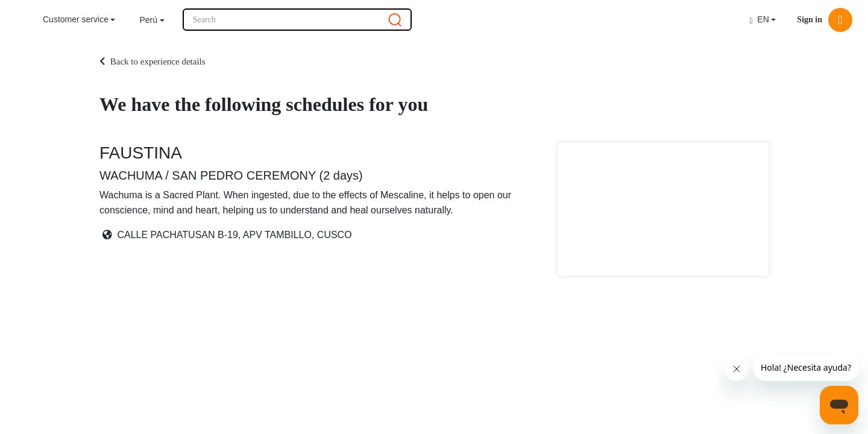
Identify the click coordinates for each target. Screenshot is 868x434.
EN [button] (759, 20)
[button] (152, 20)
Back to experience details (153, 61)
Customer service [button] (76, 19)
